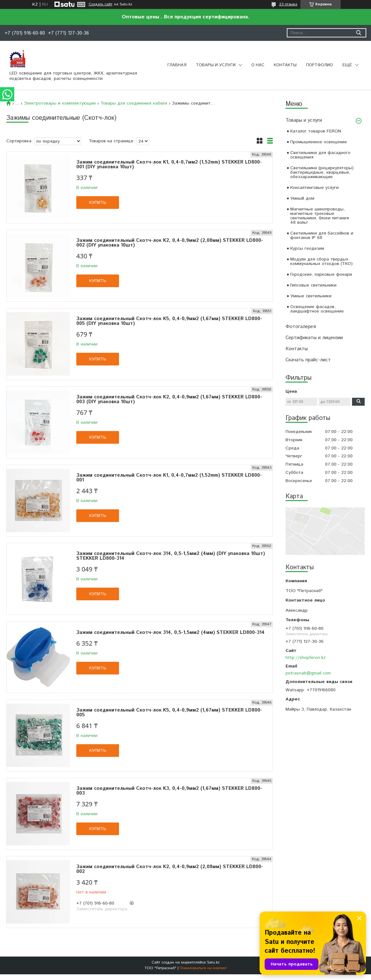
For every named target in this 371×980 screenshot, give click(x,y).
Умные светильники (311, 296)
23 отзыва (288, 4)
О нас (258, 65)
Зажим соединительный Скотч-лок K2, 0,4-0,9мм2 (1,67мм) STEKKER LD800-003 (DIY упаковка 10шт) (169, 399)
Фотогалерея (301, 327)
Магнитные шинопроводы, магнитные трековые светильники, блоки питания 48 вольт (320, 216)
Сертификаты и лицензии (314, 338)
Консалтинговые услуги (314, 188)
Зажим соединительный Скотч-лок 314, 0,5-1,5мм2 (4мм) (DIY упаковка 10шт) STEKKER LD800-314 (171, 556)
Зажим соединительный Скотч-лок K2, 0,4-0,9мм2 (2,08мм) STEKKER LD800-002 (170, 869)
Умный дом (302, 198)
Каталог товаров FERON (316, 131)
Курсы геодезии (307, 248)
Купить (98, 203)
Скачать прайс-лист (308, 360)
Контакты (285, 65)
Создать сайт (101, 4)
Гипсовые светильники (313, 285)
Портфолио (320, 65)
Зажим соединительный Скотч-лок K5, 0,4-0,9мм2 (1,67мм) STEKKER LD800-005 (169, 712)
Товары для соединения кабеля (134, 103)
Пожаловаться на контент (203, 968)
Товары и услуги (216, 65)
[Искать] (358, 33)
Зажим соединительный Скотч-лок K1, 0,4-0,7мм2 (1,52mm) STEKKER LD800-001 (169, 478)
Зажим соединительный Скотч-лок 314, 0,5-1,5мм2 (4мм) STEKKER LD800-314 (170, 632)
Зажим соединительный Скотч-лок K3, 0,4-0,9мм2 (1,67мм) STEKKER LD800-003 (169, 791)
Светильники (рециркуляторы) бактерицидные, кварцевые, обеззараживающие (322, 172)
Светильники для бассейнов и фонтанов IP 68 (322, 235)
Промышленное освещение (319, 142)
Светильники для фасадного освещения (320, 155)
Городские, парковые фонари (321, 274)
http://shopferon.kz (306, 658)
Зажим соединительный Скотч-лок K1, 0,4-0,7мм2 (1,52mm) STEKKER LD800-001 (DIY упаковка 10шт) (169, 164)
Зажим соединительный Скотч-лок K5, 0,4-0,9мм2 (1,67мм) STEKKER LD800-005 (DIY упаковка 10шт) (169, 321)
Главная (177, 65)
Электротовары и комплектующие (60, 103)
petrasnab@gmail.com (308, 673)
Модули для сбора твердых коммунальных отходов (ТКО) (321, 261)
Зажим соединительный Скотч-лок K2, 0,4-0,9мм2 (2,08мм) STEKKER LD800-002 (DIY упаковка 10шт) (170, 243)
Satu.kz (213, 962)
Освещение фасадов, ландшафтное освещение (317, 309)
